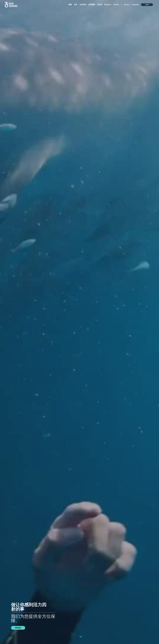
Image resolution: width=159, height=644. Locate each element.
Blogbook (108, 2)
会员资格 (92, 2)
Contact (116, 2)
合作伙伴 (83, 2)
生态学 (100, 2)
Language (135, 2)
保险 (70, 2)
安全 (76, 2)
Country (127, 2)
